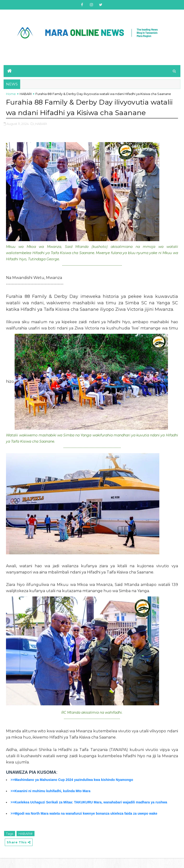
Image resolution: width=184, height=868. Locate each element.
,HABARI (41, 134)
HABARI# (26, 844)
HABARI (26, 94)
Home (11, 94)
